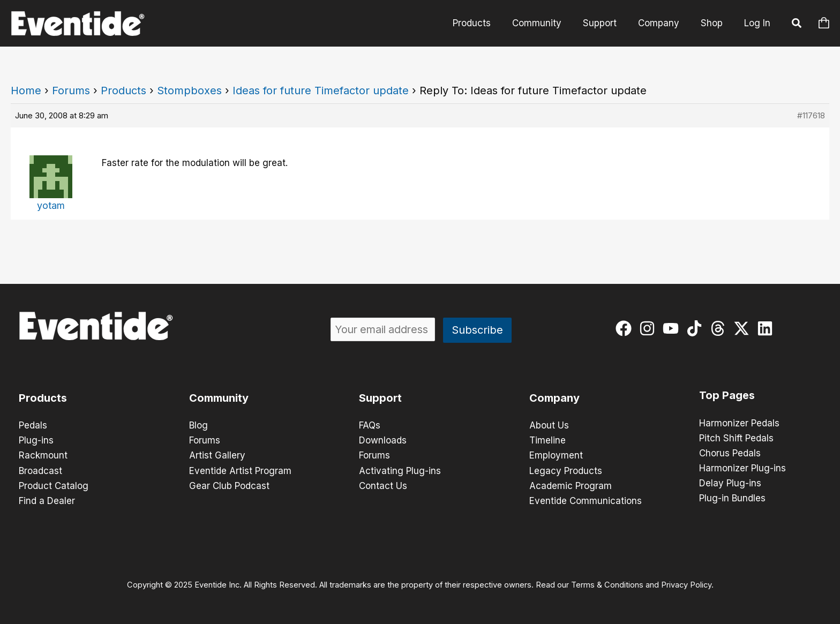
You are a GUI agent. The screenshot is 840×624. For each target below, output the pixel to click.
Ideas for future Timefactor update (321, 91)
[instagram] (650, 328)
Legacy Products (566, 470)
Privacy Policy (686, 584)
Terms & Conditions (607, 584)
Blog (198, 425)
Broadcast (40, 470)
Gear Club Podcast (229, 485)
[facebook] (626, 328)
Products (123, 91)
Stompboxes (189, 91)
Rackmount (43, 455)
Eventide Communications (586, 500)
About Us (549, 425)
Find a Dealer (47, 500)
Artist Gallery (217, 455)
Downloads (383, 440)
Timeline (547, 440)
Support (380, 398)
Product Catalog (54, 485)
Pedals (33, 425)
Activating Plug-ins (400, 470)
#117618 (811, 115)
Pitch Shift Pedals (736, 438)
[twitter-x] (744, 328)
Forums (71, 91)
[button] (797, 25)
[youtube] (673, 328)
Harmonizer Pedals (739, 423)
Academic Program (571, 485)
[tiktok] (697, 328)
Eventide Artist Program (240, 470)
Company (554, 398)
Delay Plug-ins (730, 483)
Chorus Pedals (730, 453)
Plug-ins (36, 440)
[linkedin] (767, 328)
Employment (556, 455)
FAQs (370, 425)
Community (219, 398)
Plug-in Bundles (732, 498)
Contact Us (383, 485)
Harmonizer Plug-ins (742, 468)
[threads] (720, 328)
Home (26, 91)
